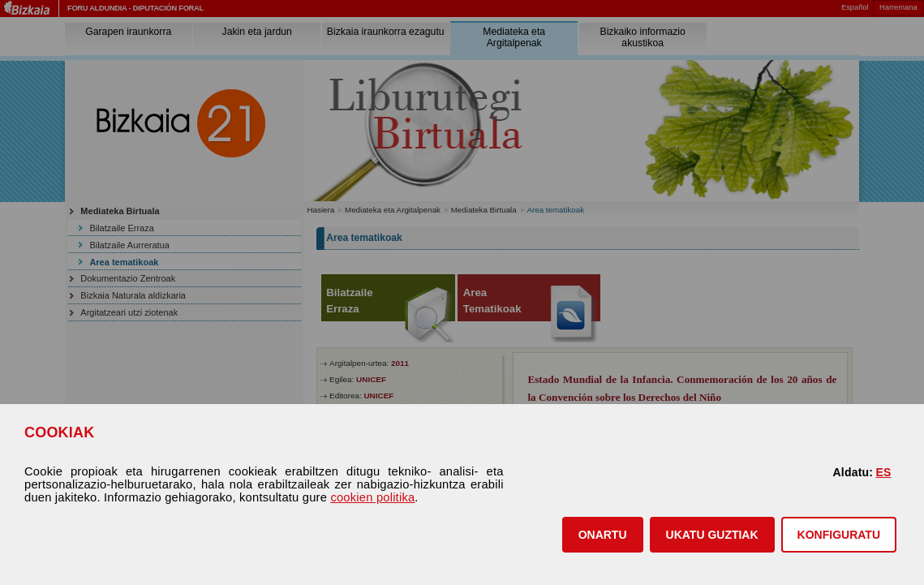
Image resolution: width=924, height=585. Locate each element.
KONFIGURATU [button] (839, 535)
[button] (603, 535)
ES (883, 472)
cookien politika (372, 497)
